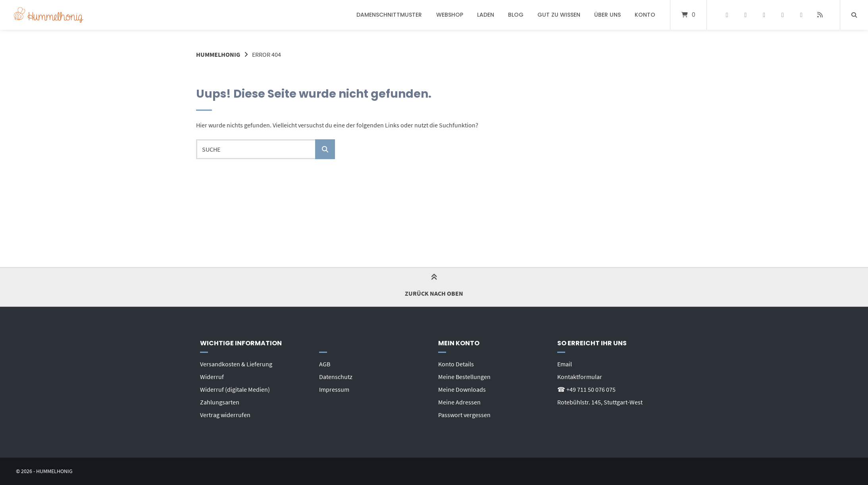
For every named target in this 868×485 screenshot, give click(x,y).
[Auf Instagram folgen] (764, 15)
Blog (516, 15)
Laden (486, 15)
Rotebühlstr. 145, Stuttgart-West (600, 402)
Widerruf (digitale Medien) (235, 389)
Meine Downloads (462, 389)
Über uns (607, 15)
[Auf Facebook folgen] (727, 15)
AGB (325, 364)
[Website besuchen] (820, 15)
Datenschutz (336, 377)
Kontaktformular (580, 377)
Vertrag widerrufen (225, 415)
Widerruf (212, 377)
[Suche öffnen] (854, 15)
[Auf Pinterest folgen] (746, 15)
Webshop (450, 15)
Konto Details (456, 364)
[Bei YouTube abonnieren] (783, 15)
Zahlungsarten (220, 402)
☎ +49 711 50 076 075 (586, 389)
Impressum (334, 389)
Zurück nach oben (434, 286)
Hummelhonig (218, 54)
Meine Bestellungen (464, 377)
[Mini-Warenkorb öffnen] (688, 15)
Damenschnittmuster (389, 15)
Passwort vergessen (464, 415)
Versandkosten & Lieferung (236, 364)
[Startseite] (49, 15)
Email (565, 364)
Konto (645, 15)
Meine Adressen (459, 402)
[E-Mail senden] (801, 15)
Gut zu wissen (559, 15)
